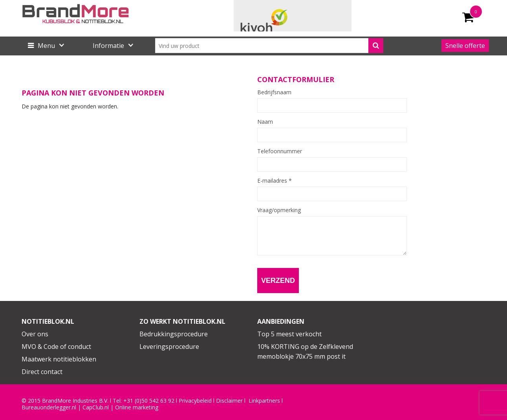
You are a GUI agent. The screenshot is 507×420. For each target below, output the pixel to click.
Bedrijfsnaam (274, 92)
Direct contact (42, 372)
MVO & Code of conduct (56, 347)
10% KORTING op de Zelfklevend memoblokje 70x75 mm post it (305, 352)
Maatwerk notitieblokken (59, 359)
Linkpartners (264, 401)
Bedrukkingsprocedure (174, 334)
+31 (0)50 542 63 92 (149, 401)
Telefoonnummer (280, 151)
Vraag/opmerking (279, 210)
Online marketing (137, 407)
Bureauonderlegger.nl (49, 407)
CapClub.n (95, 407)
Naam (265, 122)
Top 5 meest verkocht (289, 334)
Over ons (35, 334)
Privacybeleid (195, 401)
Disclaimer (229, 401)
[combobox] (269, 46)
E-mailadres (275, 181)
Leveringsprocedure (169, 347)
